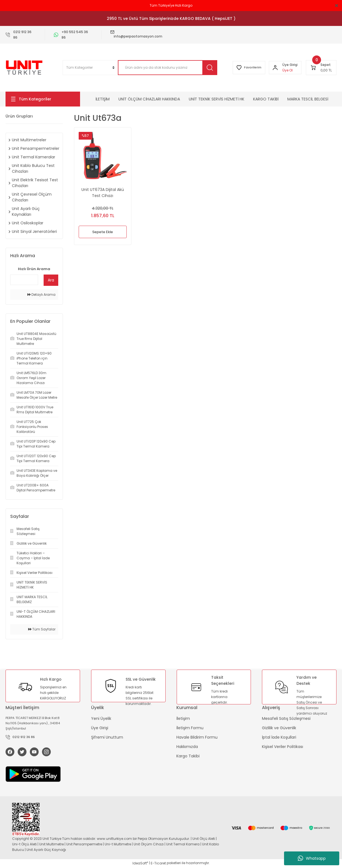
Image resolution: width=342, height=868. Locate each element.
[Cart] (321, 68)
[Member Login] (274, 68)
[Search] (165, 68)
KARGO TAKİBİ (266, 99)
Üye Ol (287, 70)
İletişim (183, 718)
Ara (51, 280)
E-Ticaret (158, 864)
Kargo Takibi (188, 756)
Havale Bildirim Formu (197, 737)
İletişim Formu (190, 728)
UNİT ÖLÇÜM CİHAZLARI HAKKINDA (149, 99)
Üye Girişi (100, 728)
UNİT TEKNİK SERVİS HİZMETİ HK (217, 99)
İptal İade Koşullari (279, 737)
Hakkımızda (187, 747)
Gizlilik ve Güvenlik (279, 728)
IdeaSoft (140, 864)
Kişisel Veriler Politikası (283, 747)
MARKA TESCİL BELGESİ (308, 99)
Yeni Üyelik (101, 718)
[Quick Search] (24, 280)
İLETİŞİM (103, 99)
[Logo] (24, 68)
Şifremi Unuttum (107, 737)
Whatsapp (312, 858)
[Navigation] (43, 99)
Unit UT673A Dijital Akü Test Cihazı (103, 193)
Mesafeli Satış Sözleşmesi (286, 718)
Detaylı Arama (41, 295)
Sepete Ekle (103, 232)
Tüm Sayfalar (42, 629)
